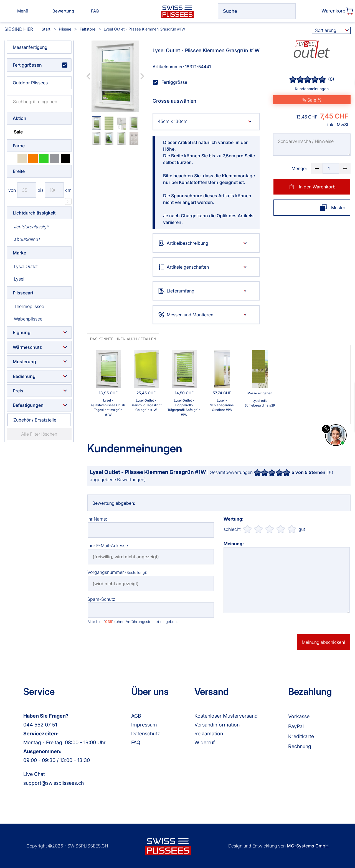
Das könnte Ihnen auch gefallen (123, 339)
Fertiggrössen (27, 65)
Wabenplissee (25, 319)
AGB (136, 716)
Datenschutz (146, 734)
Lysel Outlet (22, 266)
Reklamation (209, 734)
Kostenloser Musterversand (226, 716)
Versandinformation (217, 725)
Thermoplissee (25, 306)
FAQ (136, 742)
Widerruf (205, 742)
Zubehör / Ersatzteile (35, 420)
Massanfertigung (30, 47)
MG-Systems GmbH (308, 846)
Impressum (144, 725)
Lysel (16, 279)
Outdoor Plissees (30, 83)
